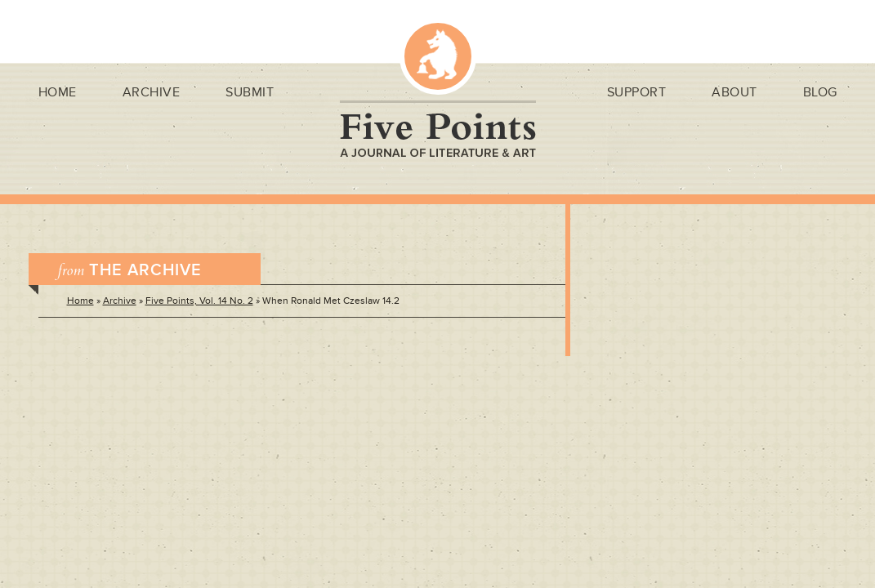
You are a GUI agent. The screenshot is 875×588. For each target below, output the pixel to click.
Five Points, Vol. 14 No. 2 (199, 301)
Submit (250, 92)
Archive (152, 92)
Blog (820, 92)
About (734, 92)
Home (58, 92)
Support (637, 92)
